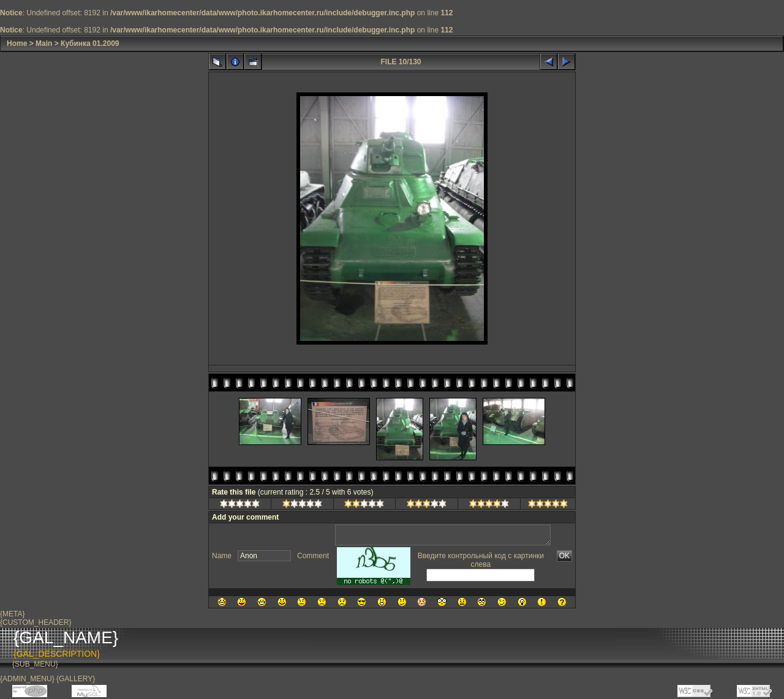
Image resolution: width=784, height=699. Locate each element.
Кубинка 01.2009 (90, 43)
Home (17, 43)
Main (44, 43)
